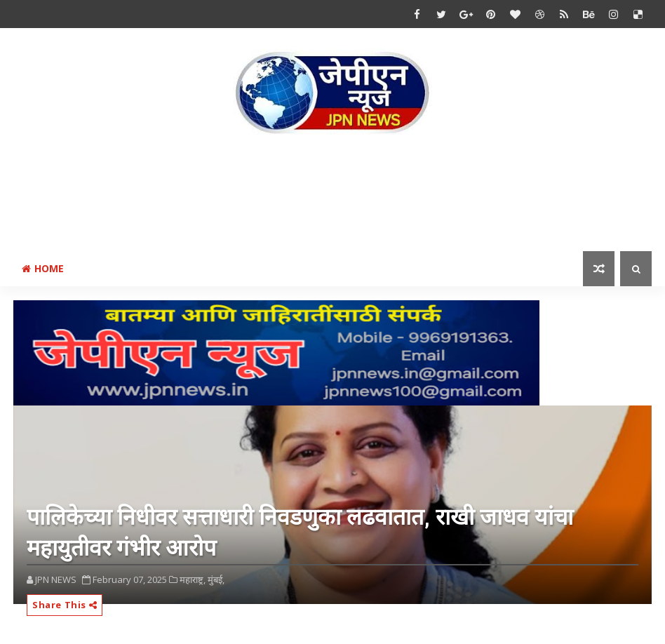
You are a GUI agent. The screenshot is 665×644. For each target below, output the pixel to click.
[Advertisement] (332, 196)
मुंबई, (216, 579)
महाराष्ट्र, (193, 579)
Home (43, 268)
